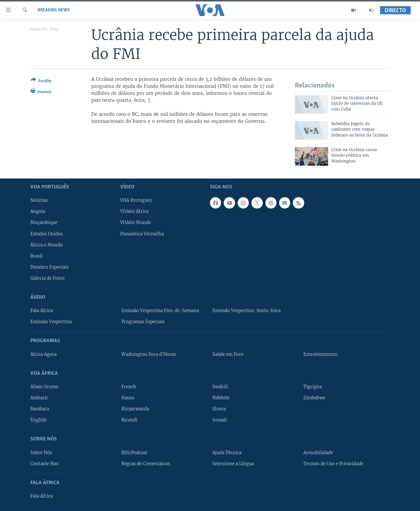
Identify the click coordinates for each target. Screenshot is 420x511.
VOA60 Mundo (136, 223)
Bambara (40, 409)
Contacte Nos (44, 463)
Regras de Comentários (146, 463)
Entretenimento (320, 354)
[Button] (41, 82)
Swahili (220, 387)
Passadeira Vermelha (142, 234)
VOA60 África (134, 211)
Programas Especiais (143, 322)
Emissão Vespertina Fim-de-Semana (160, 311)
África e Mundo (47, 245)
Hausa (128, 398)
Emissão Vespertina (51, 322)
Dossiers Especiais (49, 267)
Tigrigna (313, 387)
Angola (38, 211)
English (38, 420)
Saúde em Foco (228, 354)
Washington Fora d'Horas (149, 354)
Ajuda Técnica (227, 452)
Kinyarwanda (135, 409)
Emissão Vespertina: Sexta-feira (246, 311)
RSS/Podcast (134, 452)
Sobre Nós (41, 452)
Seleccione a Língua (233, 463)
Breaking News (54, 10)
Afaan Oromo (44, 387)
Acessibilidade (318, 452)
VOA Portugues (136, 200)
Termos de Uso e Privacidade (333, 463)
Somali (220, 420)
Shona (219, 409)
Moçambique (44, 223)
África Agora (43, 354)
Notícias (39, 200)
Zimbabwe (314, 398)
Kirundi (129, 420)
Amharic (39, 398)
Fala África (42, 311)
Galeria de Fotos (47, 278)
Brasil (36, 256)
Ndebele (221, 398)
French (129, 387)
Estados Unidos (47, 234)
